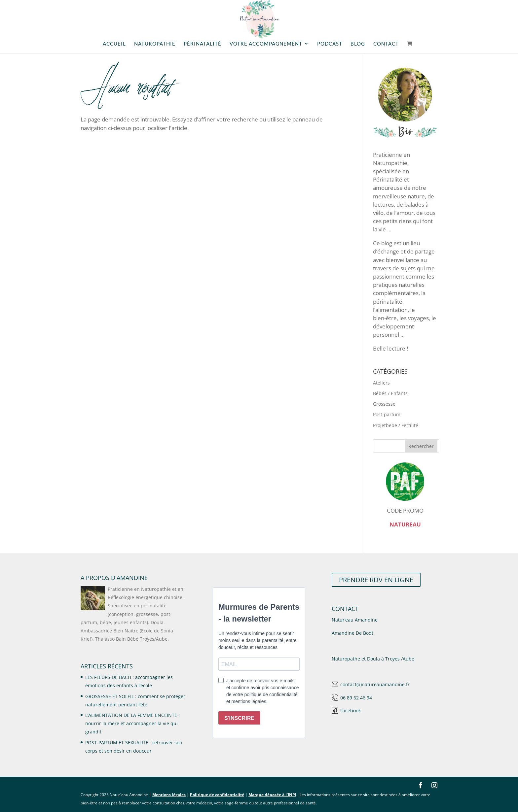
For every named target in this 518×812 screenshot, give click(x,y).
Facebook (351, 710)
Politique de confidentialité (217, 795)
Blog (358, 44)
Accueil (114, 44)
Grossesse (384, 404)
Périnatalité (203, 44)
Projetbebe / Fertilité (396, 425)
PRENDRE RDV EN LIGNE (376, 580)
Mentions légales (169, 795)
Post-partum (387, 414)
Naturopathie (155, 44)
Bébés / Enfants (390, 393)
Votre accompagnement (266, 44)
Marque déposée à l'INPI (272, 795)
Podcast (330, 44)
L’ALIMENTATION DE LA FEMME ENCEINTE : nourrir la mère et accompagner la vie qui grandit (132, 723)
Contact (386, 44)
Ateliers (381, 383)
